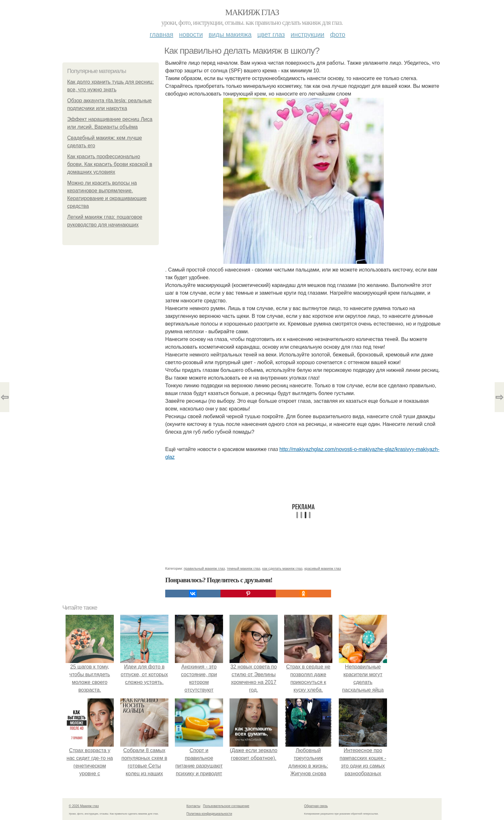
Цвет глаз (271, 34)
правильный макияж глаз (204, 568)
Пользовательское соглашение (226, 806)
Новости (191, 34)
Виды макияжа (230, 34)
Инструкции (307, 34)
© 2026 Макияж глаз (84, 806)
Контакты (193, 806)
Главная (162, 34)
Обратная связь (316, 806)
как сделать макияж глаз (282, 568)
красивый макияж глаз (323, 568)
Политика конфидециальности (209, 814)
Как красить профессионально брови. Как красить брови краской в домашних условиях (110, 164)
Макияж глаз (252, 12)
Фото (338, 34)
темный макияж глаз (244, 568)
